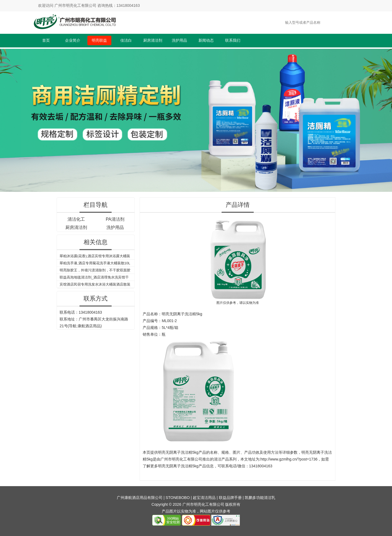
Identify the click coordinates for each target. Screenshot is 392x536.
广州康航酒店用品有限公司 (140, 498)
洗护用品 (179, 40)
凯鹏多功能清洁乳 (260, 498)
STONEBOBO (177, 498)
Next (387, 119)
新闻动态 (206, 40)
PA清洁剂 (115, 219)
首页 (46, 40)
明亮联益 (99, 40)
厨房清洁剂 (153, 40)
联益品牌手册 (230, 498)
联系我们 (233, 40)
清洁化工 (76, 219)
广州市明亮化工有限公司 (181, 459)
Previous (5, 119)
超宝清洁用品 (204, 498)
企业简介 (73, 40)
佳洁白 (126, 40)
